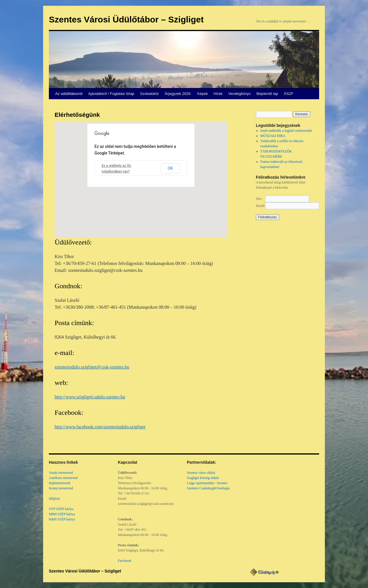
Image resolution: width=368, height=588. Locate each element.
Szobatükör (149, 94)
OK (170, 168)
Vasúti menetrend (61, 473)
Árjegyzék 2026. (178, 94)
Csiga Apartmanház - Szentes (207, 483)
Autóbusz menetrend (63, 478)
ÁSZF (289, 94)
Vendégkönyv (239, 94)
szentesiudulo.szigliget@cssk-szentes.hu (92, 367)
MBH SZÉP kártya (62, 514)
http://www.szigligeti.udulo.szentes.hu (90, 397)
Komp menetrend (61, 488)
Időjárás (54, 499)
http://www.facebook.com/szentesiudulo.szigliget (100, 427)
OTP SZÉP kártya (61, 509)
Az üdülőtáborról (69, 94)
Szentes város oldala (201, 473)
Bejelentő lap (267, 94)
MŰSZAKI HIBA (273, 136)
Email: (260, 206)
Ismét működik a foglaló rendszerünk (286, 131)
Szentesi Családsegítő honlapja (208, 488)
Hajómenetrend (60, 483)
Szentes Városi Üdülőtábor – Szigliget (126, 19)
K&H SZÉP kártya (62, 519)
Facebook (125, 561)
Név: (259, 199)
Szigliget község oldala (203, 478)
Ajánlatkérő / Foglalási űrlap (111, 94)
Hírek (218, 94)
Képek (203, 94)
